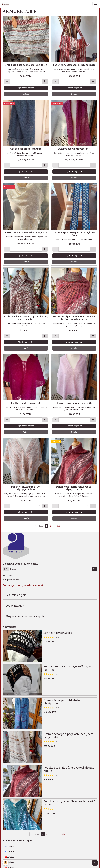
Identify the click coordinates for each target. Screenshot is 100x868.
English (9, 851)
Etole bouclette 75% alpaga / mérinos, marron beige (26, 318)
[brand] (6, 4)
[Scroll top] (95, 863)
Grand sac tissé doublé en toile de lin (26, 65)
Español (10, 857)
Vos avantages (15, 606)
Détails (26, 94)
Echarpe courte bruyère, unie (74, 149)
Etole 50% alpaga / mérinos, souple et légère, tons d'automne (74, 318)
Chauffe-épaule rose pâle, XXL (74, 403)
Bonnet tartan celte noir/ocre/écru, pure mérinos (69, 668)
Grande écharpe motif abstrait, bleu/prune (63, 702)
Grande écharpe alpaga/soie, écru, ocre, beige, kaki (69, 736)
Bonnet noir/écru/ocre (58, 633)
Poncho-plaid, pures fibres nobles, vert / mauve (69, 803)
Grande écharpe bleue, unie (26, 149)
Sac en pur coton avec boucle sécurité (74, 65)
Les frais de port (16, 595)
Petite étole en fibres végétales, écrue (26, 233)
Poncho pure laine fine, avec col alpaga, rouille (74, 488)
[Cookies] (6, 863)
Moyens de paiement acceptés (25, 616)
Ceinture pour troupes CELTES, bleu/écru (74, 234)
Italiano (9, 862)
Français (10, 846)
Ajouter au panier (26, 88)
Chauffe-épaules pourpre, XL (26, 403)
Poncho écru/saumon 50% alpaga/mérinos (26, 488)
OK (95, 569)
